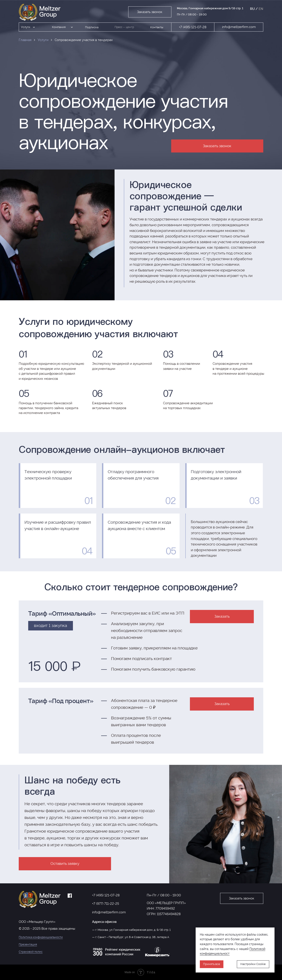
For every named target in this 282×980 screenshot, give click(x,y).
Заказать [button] (222, 616)
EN (261, 9)
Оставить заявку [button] (65, 863)
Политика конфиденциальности (41, 937)
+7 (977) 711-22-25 (106, 904)
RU (252, 9)
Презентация (28, 944)
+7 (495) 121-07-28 (193, 27)
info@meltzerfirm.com (239, 27)
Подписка (92, 27)
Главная (25, 40)
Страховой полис (31, 952)
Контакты (157, 27)
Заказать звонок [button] (150, 12)
